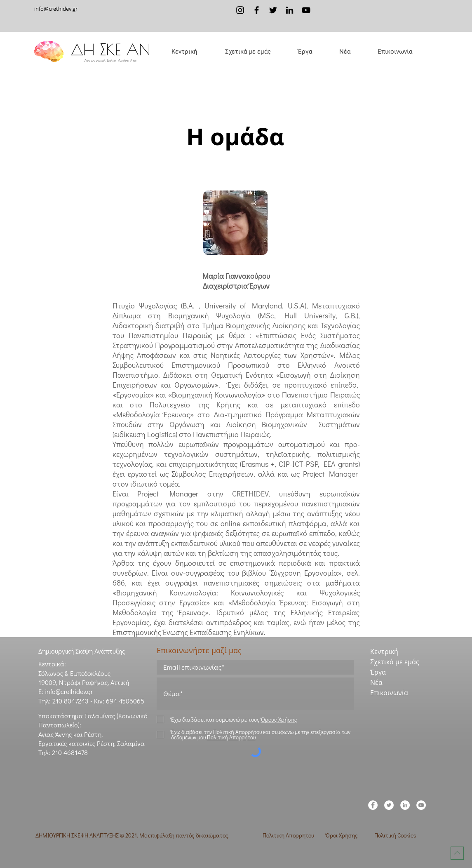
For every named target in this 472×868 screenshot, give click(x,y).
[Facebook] (257, 10)
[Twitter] (273, 10)
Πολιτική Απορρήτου (288, 835)
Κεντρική (384, 652)
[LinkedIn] (290, 10)
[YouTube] (306, 10)
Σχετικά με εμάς (395, 662)
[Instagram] (240, 10)
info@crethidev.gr (56, 9)
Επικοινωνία (389, 693)
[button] (248, 52)
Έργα (378, 672)
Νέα (376, 682)
